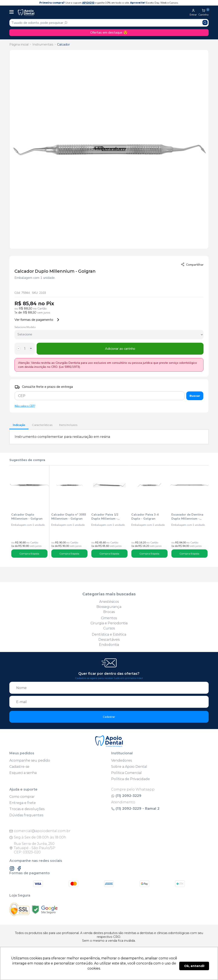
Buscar (195, 396)
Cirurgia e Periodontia (109, 623)
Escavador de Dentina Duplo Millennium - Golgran (187, 517)
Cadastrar (109, 717)
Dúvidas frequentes (26, 815)
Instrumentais (43, 44)
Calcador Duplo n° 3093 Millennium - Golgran (69, 517)
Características (42, 425)
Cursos (109, 628)
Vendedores (121, 760)
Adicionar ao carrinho (120, 349)
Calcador (63, 44)
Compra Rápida (29, 554)
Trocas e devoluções (27, 809)
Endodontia (109, 645)
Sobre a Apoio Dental (129, 767)
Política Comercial (126, 773)
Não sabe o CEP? (25, 406)
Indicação (19, 425)
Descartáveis (109, 640)
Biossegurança (109, 607)
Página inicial (19, 44)
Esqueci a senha (23, 773)
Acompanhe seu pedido (30, 760)
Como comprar (22, 797)
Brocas (109, 612)
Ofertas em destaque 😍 (109, 33)
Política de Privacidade (131, 779)
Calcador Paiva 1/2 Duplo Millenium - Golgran (105, 517)
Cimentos (109, 618)
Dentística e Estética (109, 634)
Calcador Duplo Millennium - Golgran (27, 517)
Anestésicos (109, 602)
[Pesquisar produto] (205, 23)
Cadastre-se (19, 767)
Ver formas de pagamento (37, 320)
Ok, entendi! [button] (194, 966)
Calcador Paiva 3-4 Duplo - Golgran (145, 517)
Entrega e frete (23, 803)
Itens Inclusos (68, 425)
